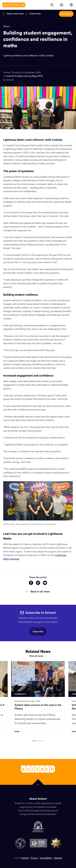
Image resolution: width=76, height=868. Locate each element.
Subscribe (38, 631)
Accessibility (46, 858)
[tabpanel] (38, 698)
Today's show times (13, 14)
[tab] (34, 741)
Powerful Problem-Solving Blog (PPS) (24, 76)
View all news (38, 656)
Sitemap (58, 858)
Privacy (34, 858)
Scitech (25, 858)
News (7, 26)
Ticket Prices (33, 14)
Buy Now (66, 14)
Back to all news (38, 592)
